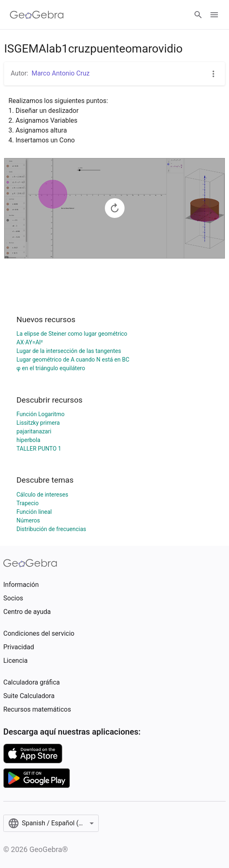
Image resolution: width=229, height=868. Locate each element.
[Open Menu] (214, 15)
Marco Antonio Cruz (61, 73)
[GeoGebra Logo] (37, 15)
